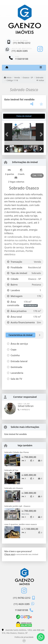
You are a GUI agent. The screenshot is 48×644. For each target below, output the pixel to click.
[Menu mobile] (7, 67)
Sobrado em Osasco (14, 488)
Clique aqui (10, 554)
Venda (17, 77)
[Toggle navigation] (41, 68)
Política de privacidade (24, 637)
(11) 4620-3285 (20, 51)
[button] (7, 134)
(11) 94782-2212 (22, 43)
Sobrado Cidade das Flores (17, 452)
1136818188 (22, 59)
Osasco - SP (28, 77)
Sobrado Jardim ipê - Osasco (17, 506)
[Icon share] (40, 49)
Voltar (40, 80)
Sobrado (40, 77)
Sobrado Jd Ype (11, 470)
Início (8, 77)
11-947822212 (24, 410)
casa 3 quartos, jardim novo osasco (21, 524)
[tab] (13, 116)
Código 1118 (12, 80)
